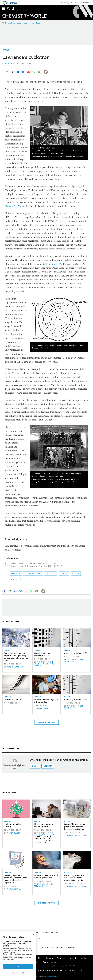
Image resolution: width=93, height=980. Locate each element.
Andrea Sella (12, 63)
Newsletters (10, 23)
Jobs (19, 23)
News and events (46, 958)
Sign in (35, 766)
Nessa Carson (15, 833)
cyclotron (51, 574)
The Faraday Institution (45, 834)
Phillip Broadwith (77, 835)
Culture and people (33, 574)
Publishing (65, 3)
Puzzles (39, 23)
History (76, 574)
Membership (86, 3)
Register (48, 766)
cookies (81, 970)
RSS (57, 933)
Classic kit (16, 574)
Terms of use (44, 948)
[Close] (33, 935)
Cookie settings (18, 973)
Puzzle (37, 650)
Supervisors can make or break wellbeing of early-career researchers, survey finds (16, 657)
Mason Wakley (15, 667)
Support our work (51, 962)
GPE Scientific (44, 663)
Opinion (6, 50)
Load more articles (47, 722)
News (6, 650)
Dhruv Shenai (14, 889)
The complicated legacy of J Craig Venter (46, 701)
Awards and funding (79, 958)
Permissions (71, 948)
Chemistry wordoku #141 (76, 653)
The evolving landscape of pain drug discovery (46, 877)
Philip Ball (43, 708)
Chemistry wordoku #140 (76, 699)
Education (75, 3)
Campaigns (61, 958)
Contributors (47, 933)
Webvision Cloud (52, 977)
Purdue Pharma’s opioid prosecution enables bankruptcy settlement (75, 827)
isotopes (15, 579)
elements (64, 574)
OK (18, 966)
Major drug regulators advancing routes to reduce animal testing (74, 878)
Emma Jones (40, 886)
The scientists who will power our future (44, 825)
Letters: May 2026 (12, 699)
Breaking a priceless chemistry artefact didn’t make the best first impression (15, 879)
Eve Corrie (43, 884)
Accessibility (58, 948)
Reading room (29, 23)
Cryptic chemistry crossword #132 (42, 654)
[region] (18, 955)
